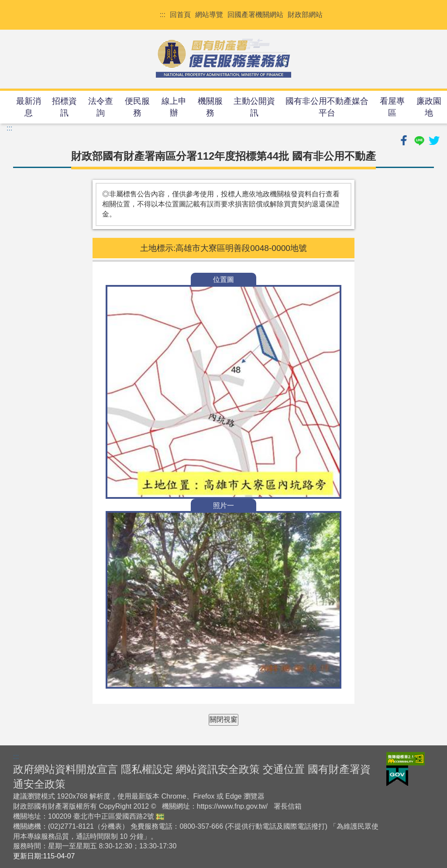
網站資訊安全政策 (218, 769)
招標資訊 (64, 107)
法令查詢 (101, 107)
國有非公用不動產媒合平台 (327, 107)
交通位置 (284, 769)
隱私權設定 (147, 769)
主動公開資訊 (254, 107)
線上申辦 (174, 107)
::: (163, 15)
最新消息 (29, 107)
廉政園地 (429, 107)
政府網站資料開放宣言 (65, 769)
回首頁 (180, 15)
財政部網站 (305, 15)
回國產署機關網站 (255, 15)
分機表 (111, 826)
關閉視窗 (223, 719)
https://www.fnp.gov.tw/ (232, 806)
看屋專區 (392, 107)
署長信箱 (288, 806)
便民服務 (137, 107)
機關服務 (210, 107)
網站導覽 (209, 15)
